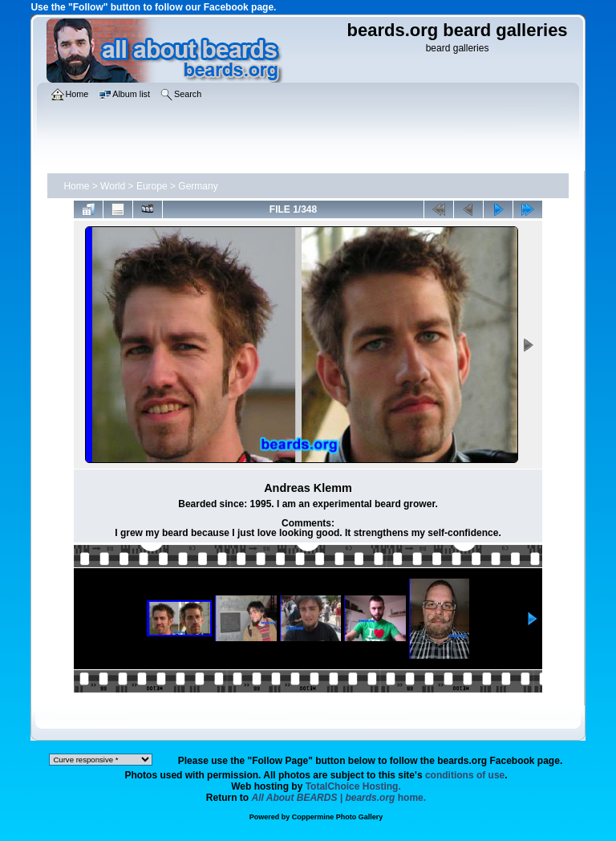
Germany (198, 186)
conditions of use (465, 775)
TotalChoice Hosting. (353, 786)
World (113, 186)
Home (76, 186)
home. (339, 798)
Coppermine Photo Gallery (338, 817)
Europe (152, 186)
